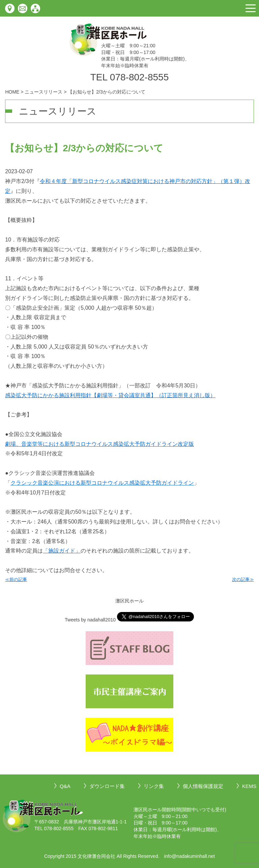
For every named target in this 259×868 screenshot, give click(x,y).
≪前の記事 (16, 579)
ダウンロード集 (107, 786)
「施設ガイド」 (62, 551)
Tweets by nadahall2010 (90, 620)
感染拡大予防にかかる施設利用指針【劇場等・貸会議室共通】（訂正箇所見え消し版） (110, 395)
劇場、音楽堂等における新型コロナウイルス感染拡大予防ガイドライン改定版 (99, 444)
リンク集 (154, 786)
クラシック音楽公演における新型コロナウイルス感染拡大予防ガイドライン (102, 483)
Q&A (65, 786)
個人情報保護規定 (203, 786)
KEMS (249, 786)
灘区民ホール (129, 601)
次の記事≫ (243, 579)
